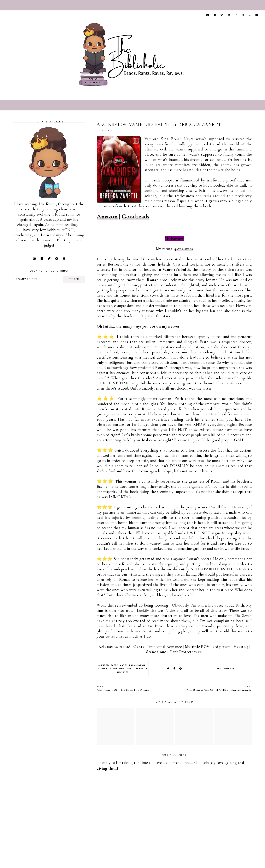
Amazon (107, 216)
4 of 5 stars (183, 249)
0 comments (226, 669)
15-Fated (104, 666)
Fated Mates (119, 666)
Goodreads (136, 216)
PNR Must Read (123, 669)
